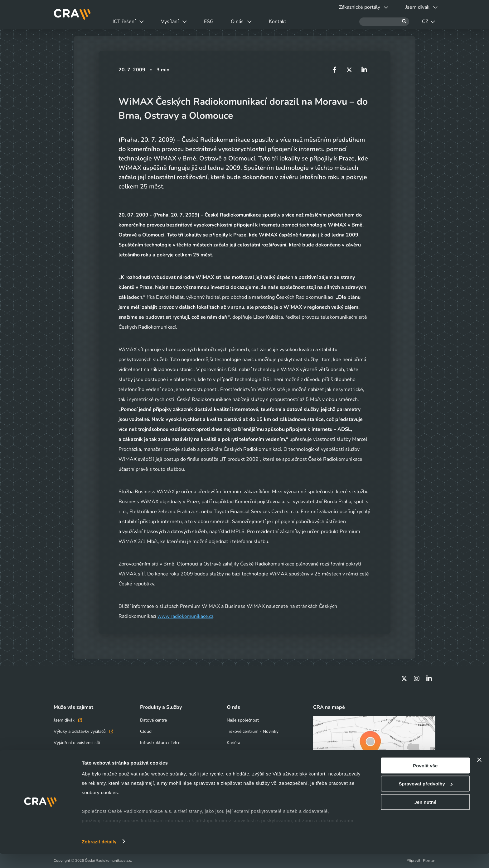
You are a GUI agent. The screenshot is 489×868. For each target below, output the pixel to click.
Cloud (146, 731)
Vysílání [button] (180, 21)
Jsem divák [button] (419, 7)
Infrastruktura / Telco (160, 743)
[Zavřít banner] (479, 774)
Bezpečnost (151, 754)
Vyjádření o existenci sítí (77, 743)
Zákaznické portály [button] (357, 7)
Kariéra (233, 743)
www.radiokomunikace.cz (186, 616)
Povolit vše (425, 780)
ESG (219, 21)
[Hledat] (384, 22)
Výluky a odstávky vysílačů (83, 731)
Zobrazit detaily (99, 856)
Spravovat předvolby (425, 798)
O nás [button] (256, 21)
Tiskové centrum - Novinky (253, 731)
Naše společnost (243, 720)
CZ (428, 21)
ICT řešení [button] (130, 21)
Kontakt (296, 21)
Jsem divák (68, 720)
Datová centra (153, 720)
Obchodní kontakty (72, 754)
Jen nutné (425, 816)
